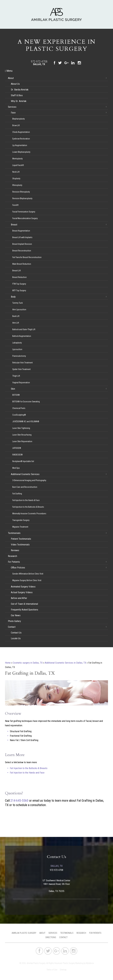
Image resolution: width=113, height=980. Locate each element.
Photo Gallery (14, 621)
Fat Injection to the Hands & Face (26, 500)
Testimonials (14, 533)
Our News (16, 615)
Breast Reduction (19, 277)
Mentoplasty (18, 159)
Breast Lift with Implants (22, 237)
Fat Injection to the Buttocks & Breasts (28, 507)
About (11, 78)
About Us (15, 84)
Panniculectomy (19, 356)
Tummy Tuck (18, 303)
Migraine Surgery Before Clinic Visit (27, 580)
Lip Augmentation (20, 145)
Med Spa (16, 468)
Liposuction (17, 349)
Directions (51, 937)
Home (8, 663)
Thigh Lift (16, 376)
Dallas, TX (39, 64)
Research (13, 556)
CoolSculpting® (19, 415)
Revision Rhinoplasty (21, 192)
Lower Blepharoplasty (21, 152)
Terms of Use (52, 970)
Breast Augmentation (21, 231)
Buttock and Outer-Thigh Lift (24, 329)
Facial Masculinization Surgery (25, 218)
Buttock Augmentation (22, 336)
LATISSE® (17, 448)
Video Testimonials (20, 545)
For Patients (14, 562)
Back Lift (16, 316)
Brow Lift (16, 125)
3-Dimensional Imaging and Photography (29, 480)
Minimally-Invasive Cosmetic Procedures (29, 514)
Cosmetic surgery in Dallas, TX (28, 663)
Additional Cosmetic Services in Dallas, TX (65, 663)
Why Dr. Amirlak (19, 101)
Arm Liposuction (19, 310)
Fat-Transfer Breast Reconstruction (27, 257)
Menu (9, 71)
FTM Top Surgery (19, 284)
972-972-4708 (39, 62)
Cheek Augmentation (21, 132)
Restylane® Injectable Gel (23, 461)
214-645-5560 (19, 801)
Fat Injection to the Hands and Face (27, 773)
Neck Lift (16, 172)
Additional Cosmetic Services (25, 474)
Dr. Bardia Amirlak (20, 90)
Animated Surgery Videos (23, 587)
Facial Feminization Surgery (24, 212)
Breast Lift (17, 271)
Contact (12, 627)
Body (13, 297)
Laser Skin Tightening (21, 428)
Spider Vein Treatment (21, 369)
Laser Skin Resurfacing (22, 435)
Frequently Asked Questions (24, 610)
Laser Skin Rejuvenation (22, 441)
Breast (14, 225)
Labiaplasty (17, 343)
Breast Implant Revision (22, 244)
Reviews (15, 550)
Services (12, 107)
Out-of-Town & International (24, 604)
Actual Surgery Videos (22, 592)
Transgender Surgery (21, 520)
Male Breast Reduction (22, 264)
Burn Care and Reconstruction (25, 487)
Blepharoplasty (19, 119)
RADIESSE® (18, 455)
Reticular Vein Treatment (23, 363)
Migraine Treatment (20, 527)
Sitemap (63, 970)
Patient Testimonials (21, 539)
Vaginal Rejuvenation (21, 383)
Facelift (15, 205)
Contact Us (16, 633)
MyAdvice (90, 963)
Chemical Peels (19, 408)
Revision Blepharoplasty (22, 198)
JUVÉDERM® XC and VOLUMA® (26, 421)
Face (13, 113)
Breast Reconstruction (22, 251)
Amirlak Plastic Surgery (24, 933)
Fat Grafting (17, 494)
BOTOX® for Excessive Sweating (26, 402)
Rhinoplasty (17, 185)
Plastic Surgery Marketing (73, 963)
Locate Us (16, 638)
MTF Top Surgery (19, 290)
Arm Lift (16, 323)
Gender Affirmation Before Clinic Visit (28, 574)
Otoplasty (16, 179)
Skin (13, 389)
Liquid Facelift (18, 165)
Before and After (19, 598)
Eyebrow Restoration (21, 139)
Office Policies (18, 568)
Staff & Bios (17, 95)
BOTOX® (16, 395)
